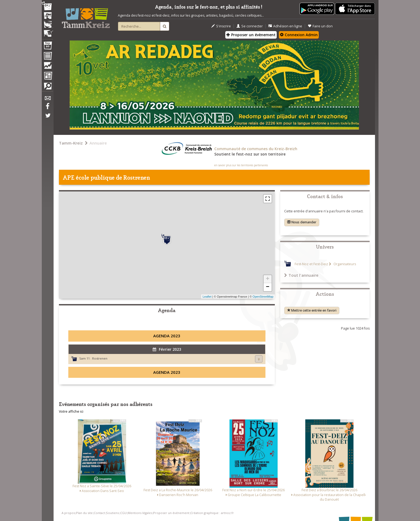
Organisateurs (344, 264)
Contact (99, 513)
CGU (123, 513)
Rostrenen (100, 358)
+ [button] (267, 279)
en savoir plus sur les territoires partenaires (241, 165)
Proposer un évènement (251, 35)
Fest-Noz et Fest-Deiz (311, 264)
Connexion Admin (299, 35)
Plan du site (84, 513)
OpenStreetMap (263, 297)
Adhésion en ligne (285, 26)
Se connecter (250, 26)
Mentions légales (140, 513)
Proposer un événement (171, 513)
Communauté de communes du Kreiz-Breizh (256, 149)
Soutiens (112, 513)
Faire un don (320, 26)
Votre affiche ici (71, 411)
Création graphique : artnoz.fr (212, 513)
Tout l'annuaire (301, 275)
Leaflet (207, 297)
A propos (68, 513)
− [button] (267, 287)
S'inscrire (221, 26)
